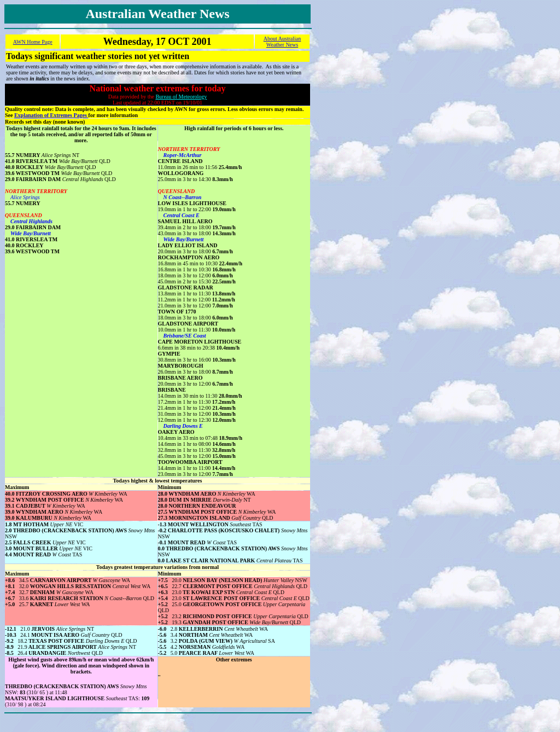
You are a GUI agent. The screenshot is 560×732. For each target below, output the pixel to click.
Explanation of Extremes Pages (51, 115)
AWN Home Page (33, 42)
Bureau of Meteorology (181, 97)
